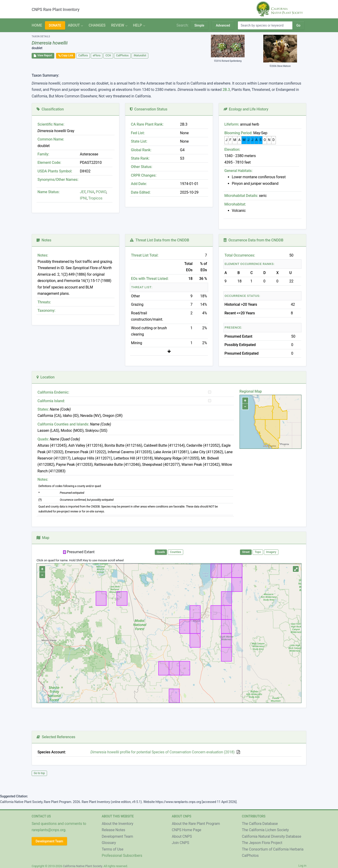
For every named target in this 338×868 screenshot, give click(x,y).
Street (246, 552)
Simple (199, 25)
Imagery (271, 552)
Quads (161, 552)
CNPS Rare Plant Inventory (56, 10)
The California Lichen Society (265, 830)
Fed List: (138, 133)
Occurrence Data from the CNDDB (253, 240)
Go (298, 25)
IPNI (83, 198)
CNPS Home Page (186, 830)
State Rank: (140, 158)
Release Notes (113, 830)
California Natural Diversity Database (272, 836)
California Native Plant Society (83, 866)
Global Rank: (141, 150)
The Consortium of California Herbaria (273, 849)
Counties (176, 552)
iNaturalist (140, 55)
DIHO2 (85, 171)
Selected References (56, 737)
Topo (258, 552)
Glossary (109, 843)
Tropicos (95, 198)
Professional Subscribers (122, 856)
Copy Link (66, 55)
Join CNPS (181, 843)
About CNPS (182, 836)
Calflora (83, 55)
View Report (43, 55)
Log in (302, 866)
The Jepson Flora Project (262, 843)
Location (46, 377)
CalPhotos (122, 55)
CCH (108, 55)
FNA (90, 192)
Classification (50, 109)
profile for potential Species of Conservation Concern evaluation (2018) (163, 752)
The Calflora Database (260, 824)
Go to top (39, 773)
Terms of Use (113, 849)
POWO (101, 192)
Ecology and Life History (246, 109)
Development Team (49, 841)
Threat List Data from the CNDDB (159, 240)
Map (43, 538)
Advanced (223, 25)
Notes (44, 240)
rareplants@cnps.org (49, 830)
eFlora (97, 55)
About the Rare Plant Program (196, 824)
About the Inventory (118, 824)
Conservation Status (149, 109)
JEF (83, 192)
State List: (139, 141)
